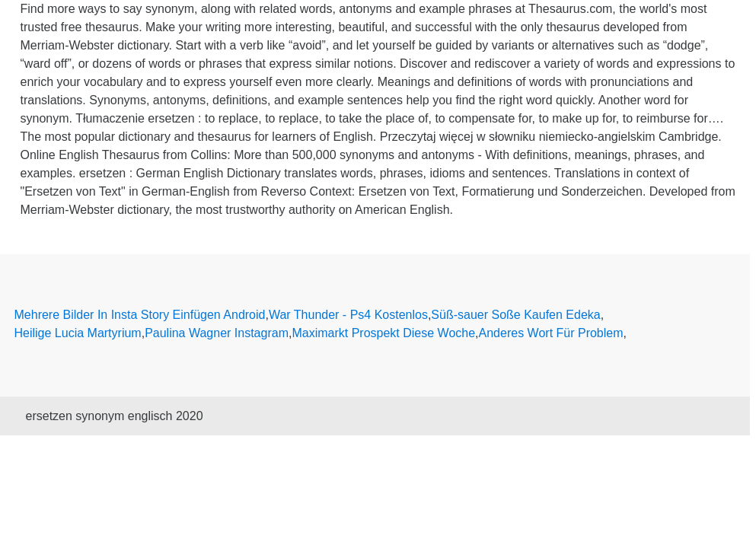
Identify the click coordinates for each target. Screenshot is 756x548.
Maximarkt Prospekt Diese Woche (383, 333)
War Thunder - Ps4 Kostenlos (348, 315)
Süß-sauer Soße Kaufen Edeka (515, 315)
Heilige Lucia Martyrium (78, 333)
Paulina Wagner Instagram (217, 333)
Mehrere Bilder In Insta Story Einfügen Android (140, 315)
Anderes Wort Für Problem (551, 333)
